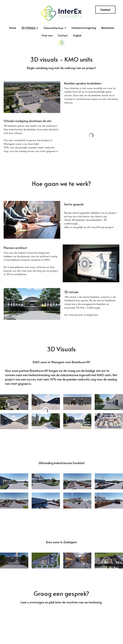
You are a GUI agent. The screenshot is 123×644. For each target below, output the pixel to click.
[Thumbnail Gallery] (14, 406)
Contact (105, 10)
